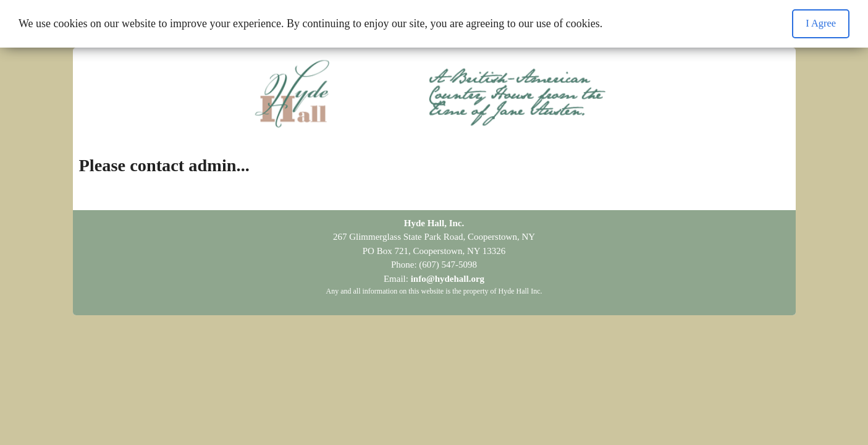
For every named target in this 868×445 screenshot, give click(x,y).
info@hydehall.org (448, 279)
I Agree (821, 23)
